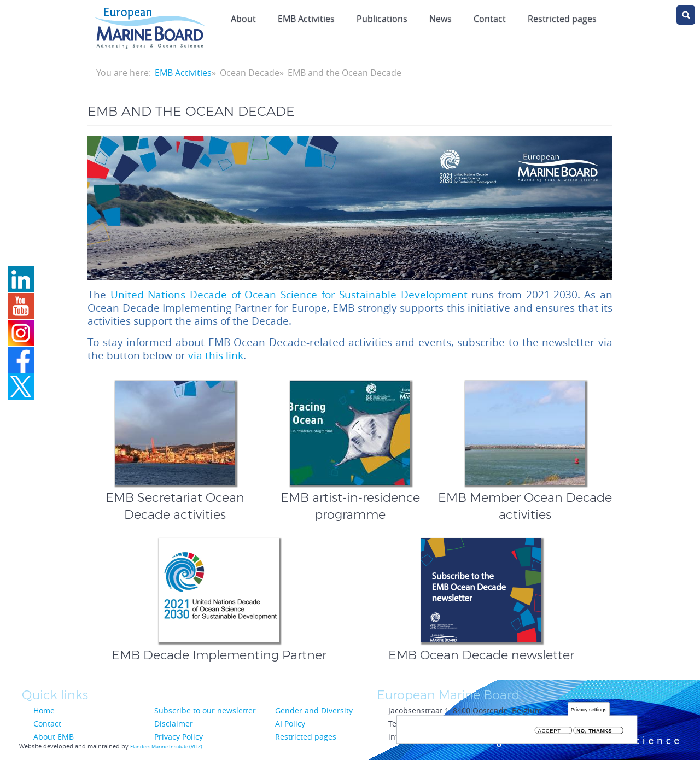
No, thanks (594, 733)
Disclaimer (174, 724)
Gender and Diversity (314, 710)
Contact (490, 19)
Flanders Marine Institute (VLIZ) (166, 747)
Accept (550, 733)
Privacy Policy (179, 737)
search (686, 15)
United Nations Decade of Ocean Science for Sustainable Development (289, 295)
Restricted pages (306, 737)
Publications (382, 19)
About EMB (54, 737)
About (243, 19)
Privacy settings (589, 711)
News (441, 19)
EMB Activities (306, 19)
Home (44, 710)
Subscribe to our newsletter (205, 710)
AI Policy (290, 724)
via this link (216, 355)
